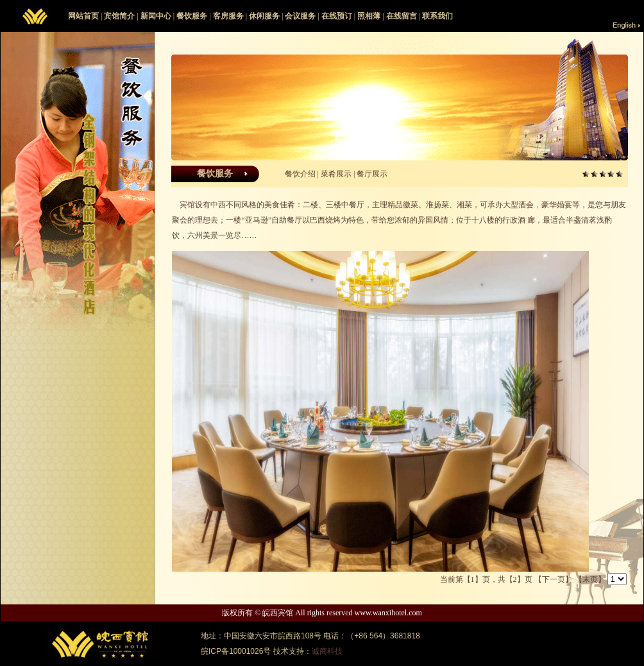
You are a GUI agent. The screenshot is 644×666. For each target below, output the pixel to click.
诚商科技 (327, 651)
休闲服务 (264, 16)
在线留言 (402, 16)
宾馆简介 (119, 16)
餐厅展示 (372, 174)
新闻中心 (156, 16)
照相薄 (369, 16)
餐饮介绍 (300, 174)
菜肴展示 (336, 174)
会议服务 (300, 16)
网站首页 (83, 16)
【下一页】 (554, 579)
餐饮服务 (192, 16)
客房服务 (228, 16)
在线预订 (337, 16)
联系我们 (437, 16)
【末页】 (590, 579)
